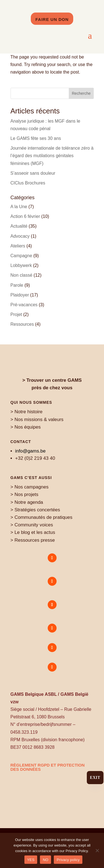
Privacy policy (68, 860)
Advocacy (20, 236)
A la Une (19, 207)
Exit (95, 778)
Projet (16, 314)
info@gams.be (31, 451)
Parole (17, 285)
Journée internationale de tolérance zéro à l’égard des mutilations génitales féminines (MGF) (52, 156)
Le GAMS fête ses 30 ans (36, 138)
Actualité (19, 226)
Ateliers (18, 246)
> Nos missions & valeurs (37, 420)
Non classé (21, 275)
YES (31, 860)
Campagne (21, 256)
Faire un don (52, 19)
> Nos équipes (26, 427)
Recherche (81, 93)
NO (45, 860)
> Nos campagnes (30, 487)
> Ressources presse (33, 540)
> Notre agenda (27, 502)
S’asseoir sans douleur (33, 173)
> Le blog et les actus (33, 532)
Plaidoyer (20, 295)
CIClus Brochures (28, 183)
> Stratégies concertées (35, 510)
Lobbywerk (21, 265)
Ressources (22, 324)
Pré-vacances (24, 305)
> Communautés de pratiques (42, 517)
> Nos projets (25, 494)
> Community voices (32, 525)
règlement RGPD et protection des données (48, 767)
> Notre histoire (27, 412)
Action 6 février (25, 216)
